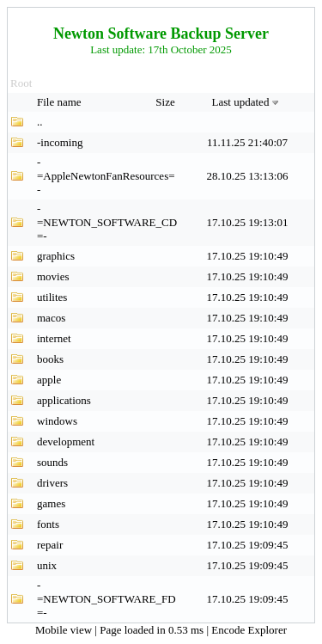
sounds (52, 462)
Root (21, 83)
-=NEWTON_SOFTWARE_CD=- (107, 222)
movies (53, 276)
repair (50, 545)
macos (51, 318)
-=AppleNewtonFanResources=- (106, 176)
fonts (48, 524)
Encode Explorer (249, 630)
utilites (52, 297)
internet (54, 338)
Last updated (248, 102)
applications (64, 400)
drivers (52, 483)
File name (61, 102)
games (51, 503)
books (50, 359)
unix (47, 565)
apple (49, 380)
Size (167, 102)
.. (40, 122)
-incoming (60, 142)
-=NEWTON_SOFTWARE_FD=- (106, 599)
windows (57, 421)
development (66, 442)
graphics (56, 256)
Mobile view (65, 630)
